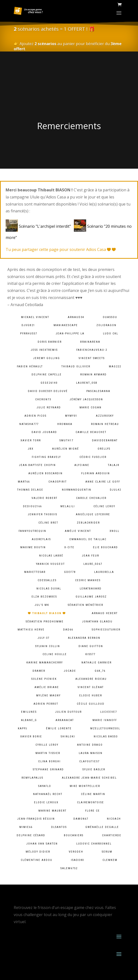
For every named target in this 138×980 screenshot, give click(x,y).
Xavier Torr (31, 440)
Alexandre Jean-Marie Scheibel (89, 778)
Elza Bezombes (44, 597)
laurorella (104, 572)
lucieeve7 (109, 712)
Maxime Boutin (33, 547)
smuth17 (66, 440)
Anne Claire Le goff (103, 482)
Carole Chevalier (91, 498)
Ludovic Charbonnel (94, 844)
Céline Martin (93, 794)
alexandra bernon (84, 638)
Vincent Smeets (92, 358)
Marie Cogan (91, 407)
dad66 (68, 630)
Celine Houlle (55, 654)
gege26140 (49, 383)
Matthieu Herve (31, 630)
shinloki (68, 737)
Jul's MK (42, 605)
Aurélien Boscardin (46, 473)
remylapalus (32, 778)
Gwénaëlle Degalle (102, 827)
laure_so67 (93, 564)
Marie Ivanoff (105, 720)
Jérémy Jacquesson (86, 399)
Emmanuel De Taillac (88, 539)
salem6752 (69, 868)
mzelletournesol (105, 728)
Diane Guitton (91, 646)
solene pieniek (44, 679)
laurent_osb (87, 383)
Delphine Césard (31, 835)
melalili (68, 506)
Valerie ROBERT (45, 498)
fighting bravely (46, 457)
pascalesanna (98, 391)
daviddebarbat (105, 440)
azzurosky (105, 416)
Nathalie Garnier (97, 663)
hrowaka (65, 424)
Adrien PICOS (35, 416)
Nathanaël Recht (48, 794)
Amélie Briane (47, 687)
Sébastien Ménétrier (86, 605)
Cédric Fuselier (93, 457)
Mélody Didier (38, 852)
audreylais (41, 539)
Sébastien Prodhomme (45, 622)
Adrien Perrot (46, 704)
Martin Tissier (48, 753)
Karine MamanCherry (45, 663)
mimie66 (26, 827)
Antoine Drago (90, 745)
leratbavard (91, 589)
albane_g (29, 720)
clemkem (110, 860)
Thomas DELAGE (30, 490)
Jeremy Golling (47, 358)
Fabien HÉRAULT (30, 366)
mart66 (24, 482)
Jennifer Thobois (43, 514)
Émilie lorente (59, 728)
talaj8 (114, 465)
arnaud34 (76, 317)
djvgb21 (28, 325)
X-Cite (69, 547)
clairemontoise (91, 802)
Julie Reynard (49, 407)
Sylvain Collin (48, 646)
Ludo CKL (111, 334)
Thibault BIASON (47, 613)
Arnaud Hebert (105, 613)
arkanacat (65, 720)
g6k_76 (100, 671)
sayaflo (45, 786)
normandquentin (77, 490)
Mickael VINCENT (35, 317)
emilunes (29, 712)
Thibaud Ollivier (76, 366)
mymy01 (71, 416)
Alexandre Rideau (91, 679)
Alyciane (82, 465)
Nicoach (114, 819)
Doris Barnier (50, 342)
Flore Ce (92, 811)
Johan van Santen (42, 844)
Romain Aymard (93, 375)
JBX (31, 449)
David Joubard (44, 432)
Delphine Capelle (47, 375)
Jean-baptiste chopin (37, 465)
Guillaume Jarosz (91, 597)
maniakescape (66, 325)
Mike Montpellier (85, 786)
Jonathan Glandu (97, 622)
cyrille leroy (47, 745)
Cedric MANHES (88, 580)
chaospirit (58, 482)
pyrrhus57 (29, 334)
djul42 (115, 490)
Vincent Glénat (91, 687)
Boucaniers (74, 835)
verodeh (76, 852)
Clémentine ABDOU (37, 860)
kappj (23, 728)
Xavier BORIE (31, 737)
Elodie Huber (91, 696)
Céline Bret (48, 523)
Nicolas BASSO (106, 737)
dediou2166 (32, 506)
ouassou (110, 317)
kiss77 (90, 654)
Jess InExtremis (44, 350)
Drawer (39, 671)
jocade (70, 671)
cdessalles (47, 580)
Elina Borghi (50, 761)
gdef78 (70, 572)
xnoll (115, 531)
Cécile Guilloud (91, 704)
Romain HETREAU (105, 424)
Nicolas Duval (49, 589)
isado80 (77, 860)
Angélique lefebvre (93, 514)
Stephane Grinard (48, 769)
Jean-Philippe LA (70, 334)
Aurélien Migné (66, 449)
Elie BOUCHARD (105, 547)
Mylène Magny (48, 696)
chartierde (112, 835)
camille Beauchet (91, 432)
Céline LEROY (104, 506)
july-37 (44, 638)
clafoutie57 (89, 761)
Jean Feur (91, 556)
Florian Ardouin (96, 473)
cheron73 (43, 399)
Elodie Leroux (46, 802)
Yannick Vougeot (50, 564)
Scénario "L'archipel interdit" (39, 226)
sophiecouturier (106, 630)
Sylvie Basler (94, 769)
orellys (104, 449)
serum (107, 852)
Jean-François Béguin (36, 819)
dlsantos (59, 827)
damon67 (81, 819)
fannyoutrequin (32, 531)
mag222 (115, 366)
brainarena (90, 342)
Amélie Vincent (78, 531)
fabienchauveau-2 (92, 350)
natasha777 (29, 424)
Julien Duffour (69, 712)
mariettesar (35, 572)
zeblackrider (88, 523)
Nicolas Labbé (51, 556)
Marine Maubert (52, 811)
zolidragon (106, 325)
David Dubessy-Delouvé (48, 391)
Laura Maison (91, 753)
